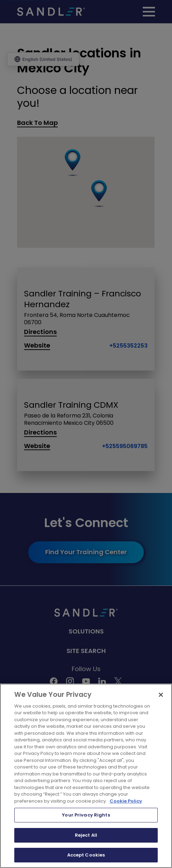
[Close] (161, 695)
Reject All (86, 835)
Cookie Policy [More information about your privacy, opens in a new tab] (126, 801)
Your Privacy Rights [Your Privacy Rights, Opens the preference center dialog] (86, 815)
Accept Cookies (86, 855)
